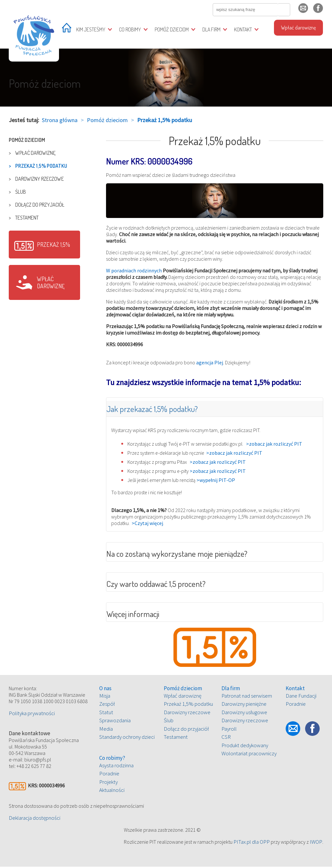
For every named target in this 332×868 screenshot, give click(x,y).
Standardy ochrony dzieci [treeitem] (127, 738)
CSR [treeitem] (226, 738)
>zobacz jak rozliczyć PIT (277, 444)
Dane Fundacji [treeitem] (301, 697)
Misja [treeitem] (105, 697)
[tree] (44, 179)
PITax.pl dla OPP (252, 843)
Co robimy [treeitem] (130, 29)
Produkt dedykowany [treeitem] (245, 747)
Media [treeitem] (106, 730)
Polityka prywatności (32, 714)
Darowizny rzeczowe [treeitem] (40, 179)
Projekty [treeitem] (108, 783)
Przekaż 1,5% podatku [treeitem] (41, 166)
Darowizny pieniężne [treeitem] (244, 705)
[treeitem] (67, 30)
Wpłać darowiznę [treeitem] (298, 28)
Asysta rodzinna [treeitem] (116, 767)
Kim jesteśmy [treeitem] (91, 29)
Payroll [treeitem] (229, 730)
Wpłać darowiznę (51, 282)
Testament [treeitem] (27, 218)
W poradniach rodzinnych (134, 270)
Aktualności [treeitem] (112, 792)
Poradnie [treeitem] (109, 775)
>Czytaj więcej (148, 524)
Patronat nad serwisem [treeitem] (247, 697)
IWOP (316, 843)
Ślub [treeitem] (21, 192)
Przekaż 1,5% (53, 245)
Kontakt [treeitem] (243, 29)
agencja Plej (210, 362)
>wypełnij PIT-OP (220, 480)
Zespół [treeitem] (107, 705)
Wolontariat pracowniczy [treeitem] (249, 755)
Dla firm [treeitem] (211, 29)
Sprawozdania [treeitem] (115, 722)
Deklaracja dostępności (35, 819)
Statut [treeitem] (106, 714)
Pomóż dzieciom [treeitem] (172, 29)
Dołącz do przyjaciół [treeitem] (40, 205)
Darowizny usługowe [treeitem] (244, 714)
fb (323, 11)
